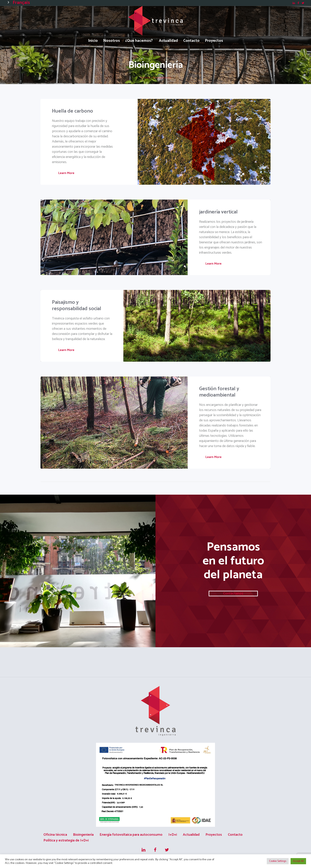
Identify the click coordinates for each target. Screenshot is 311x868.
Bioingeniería (83, 835)
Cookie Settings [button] (278, 861)
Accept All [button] (298, 861)
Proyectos (214, 835)
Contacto (235, 835)
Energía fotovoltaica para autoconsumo (131, 835)
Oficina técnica (55, 835)
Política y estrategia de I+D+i (66, 840)
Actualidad (191, 835)
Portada (145, 78)
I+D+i (173, 835)
